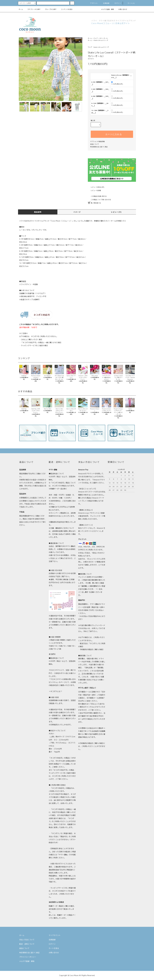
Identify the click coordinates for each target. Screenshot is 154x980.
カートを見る (54, 948)
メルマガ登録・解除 (106, 9)
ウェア (96, 38)
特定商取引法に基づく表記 (99, 147)
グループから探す (49, 9)
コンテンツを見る (65, 9)
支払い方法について (27, 940)
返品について (95, 144)
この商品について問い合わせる (99, 200)
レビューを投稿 (94, 190)
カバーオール (104, 38)
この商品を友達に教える (97, 196)
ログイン (116, 3)
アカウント (93, 3)
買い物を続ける (94, 203)
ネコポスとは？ (56, 691)
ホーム (21, 9)
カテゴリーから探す (32, 9)
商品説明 (38, 212)
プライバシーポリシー (28, 957)
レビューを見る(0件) (96, 187)
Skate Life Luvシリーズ (101, 40)
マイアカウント (55, 935)
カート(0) (130, 3)
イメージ (77, 212)
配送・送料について (27, 944)
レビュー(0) (116, 212)
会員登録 (105, 3)
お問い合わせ (121, 9)
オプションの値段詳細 (97, 141)
